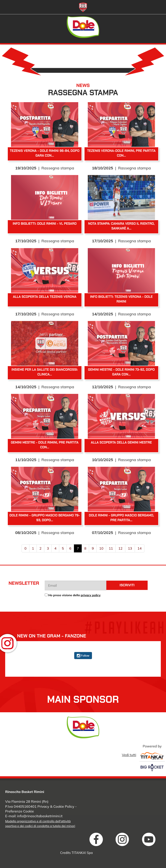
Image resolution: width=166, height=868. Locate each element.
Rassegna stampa (58, 168)
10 (101, 548)
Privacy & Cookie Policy (56, 806)
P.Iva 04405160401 (21, 806)
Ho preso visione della (74, 595)
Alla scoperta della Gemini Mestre (121, 442)
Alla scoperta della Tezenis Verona (45, 297)
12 (120, 548)
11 (111, 548)
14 (140, 548)
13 (130, 548)
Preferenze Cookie (20, 811)
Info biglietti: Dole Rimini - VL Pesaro (45, 224)
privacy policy (91, 595)
